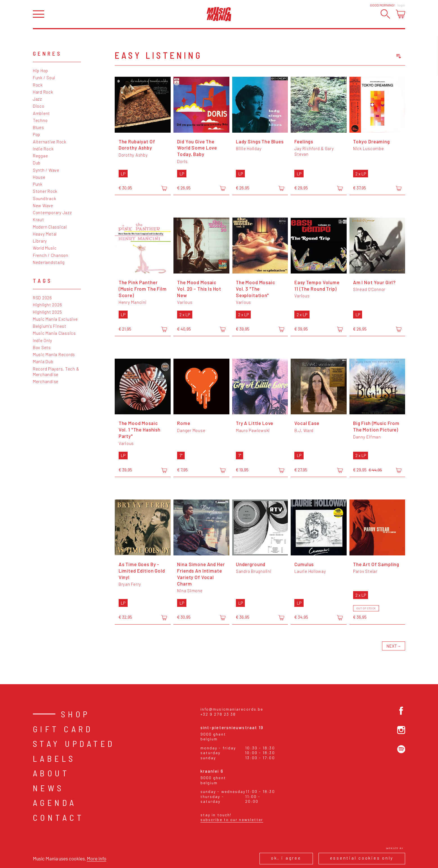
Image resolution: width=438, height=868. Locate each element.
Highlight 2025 (48, 312)
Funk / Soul (44, 78)
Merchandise (46, 381)
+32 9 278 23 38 (218, 714)
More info (97, 858)
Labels (54, 758)
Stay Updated (74, 743)
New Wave (43, 205)
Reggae (40, 156)
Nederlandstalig (49, 262)
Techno (40, 120)
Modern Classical (50, 227)
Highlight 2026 (48, 305)
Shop (76, 714)
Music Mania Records (54, 354)
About (51, 773)
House (39, 177)
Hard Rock (43, 92)
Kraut (39, 220)
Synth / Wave (46, 170)
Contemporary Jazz (52, 213)
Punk (38, 184)
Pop (37, 134)
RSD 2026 (42, 298)
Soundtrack (45, 198)
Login (401, 5)
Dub (37, 163)
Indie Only (43, 340)
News (49, 788)
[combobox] (371, 56)
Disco (39, 106)
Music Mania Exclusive (55, 319)
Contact (59, 817)
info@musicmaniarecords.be (232, 709)
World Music (45, 248)
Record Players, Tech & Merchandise (56, 372)
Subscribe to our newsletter (232, 820)
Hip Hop (40, 71)
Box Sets (42, 347)
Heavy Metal (45, 234)
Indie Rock (43, 149)
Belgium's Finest (50, 326)
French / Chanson (51, 255)
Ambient (41, 113)
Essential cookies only (362, 858)
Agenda (55, 803)
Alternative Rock (50, 142)
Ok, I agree (286, 858)
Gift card (63, 729)
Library (40, 241)
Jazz (38, 99)
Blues (39, 127)
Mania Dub (43, 361)
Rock (38, 85)
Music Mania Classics (54, 333)
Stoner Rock (45, 191)
